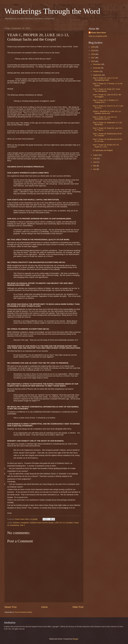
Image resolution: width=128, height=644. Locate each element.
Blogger (76, 639)
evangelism (25, 523)
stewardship (14, 525)
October (96, 71)
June (95, 162)
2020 (93, 47)
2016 (93, 61)
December (97, 64)
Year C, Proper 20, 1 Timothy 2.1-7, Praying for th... (106, 101)
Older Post (78, 607)
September (97, 75)
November (97, 68)
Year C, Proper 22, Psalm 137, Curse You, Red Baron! (106, 90)
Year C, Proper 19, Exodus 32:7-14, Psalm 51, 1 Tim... (106, 146)
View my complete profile (98, 36)
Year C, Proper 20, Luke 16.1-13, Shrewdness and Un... (105, 118)
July (95, 158)
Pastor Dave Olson (99, 33)
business (16, 523)
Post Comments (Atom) (23, 612)
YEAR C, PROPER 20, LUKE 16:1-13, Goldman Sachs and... (107, 112)
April (95, 169)
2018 (93, 54)
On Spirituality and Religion (103, 150)
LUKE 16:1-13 (60, 523)
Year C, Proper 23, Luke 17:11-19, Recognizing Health (105, 79)
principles (69, 523)
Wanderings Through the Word (52, 11)
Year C (22, 525)
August (96, 155)
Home (44, 607)
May (95, 166)
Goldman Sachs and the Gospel (42, 523)
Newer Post (11, 607)
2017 (93, 58)
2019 (93, 51)
